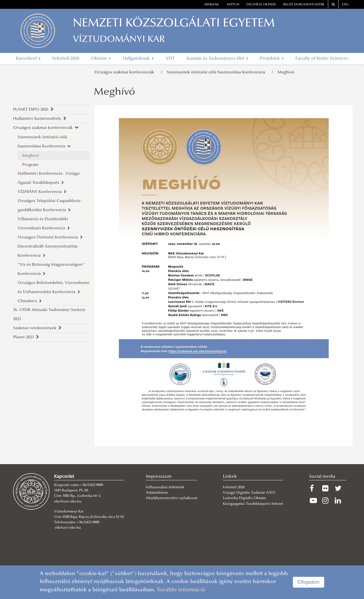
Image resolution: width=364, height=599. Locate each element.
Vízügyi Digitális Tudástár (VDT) (250, 493)
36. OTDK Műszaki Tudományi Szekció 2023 (49, 315)
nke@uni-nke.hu (68, 502)
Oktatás (101, 59)
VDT (170, 59)
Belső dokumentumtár (304, 5)
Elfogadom (309, 582)
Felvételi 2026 (66, 59)
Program (30, 165)
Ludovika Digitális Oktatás (245, 498)
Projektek (272, 59)
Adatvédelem (157, 493)
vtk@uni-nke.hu (68, 528)
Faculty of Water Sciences (322, 59)
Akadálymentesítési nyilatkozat (171, 498)
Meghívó (286, 72)
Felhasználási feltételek (165, 487)
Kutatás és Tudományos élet (217, 59)
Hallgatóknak (138, 59)
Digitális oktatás (261, 5)
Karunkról (28, 59)
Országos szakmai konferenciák (125, 72)
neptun (233, 5)
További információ (181, 590)
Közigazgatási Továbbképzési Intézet (253, 504)
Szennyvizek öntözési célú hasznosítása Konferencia (217, 72)
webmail (212, 5)
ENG (346, 5)
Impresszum (159, 477)
